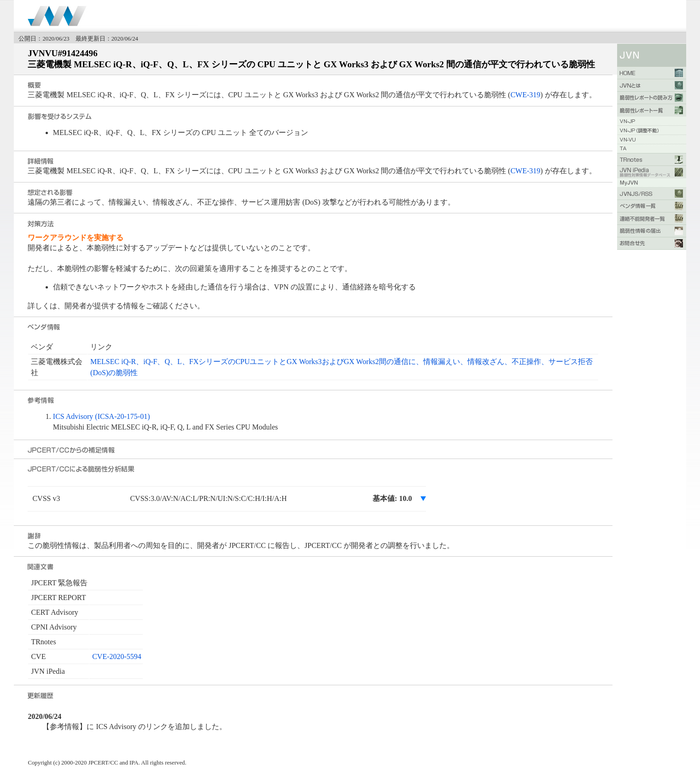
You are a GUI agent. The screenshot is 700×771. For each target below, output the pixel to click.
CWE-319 (525, 95)
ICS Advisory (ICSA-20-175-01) (102, 416)
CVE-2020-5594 (117, 656)
